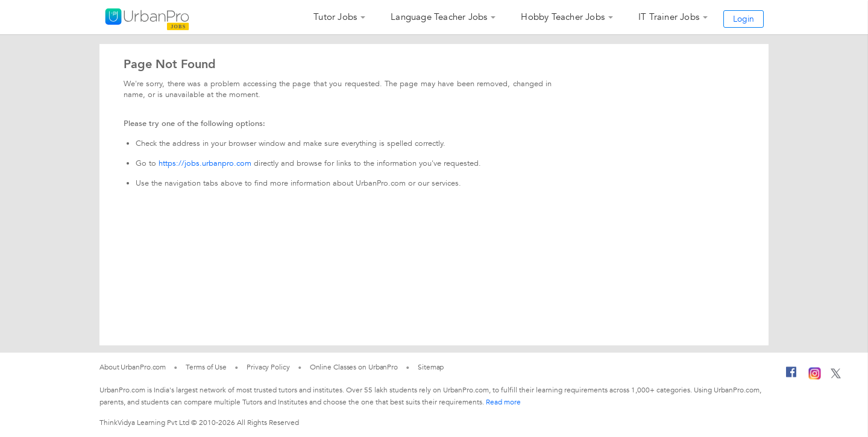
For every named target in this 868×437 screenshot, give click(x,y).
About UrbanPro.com (133, 367)
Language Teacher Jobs (439, 17)
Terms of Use (206, 367)
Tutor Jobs (335, 17)
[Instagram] (815, 377)
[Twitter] (836, 376)
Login (744, 19)
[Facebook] (791, 377)
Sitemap (431, 367)
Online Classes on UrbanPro (354, 367)
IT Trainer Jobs (669, 17)
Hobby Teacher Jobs (563, 17)
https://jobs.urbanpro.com (205, 163)
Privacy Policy (268, 367)
